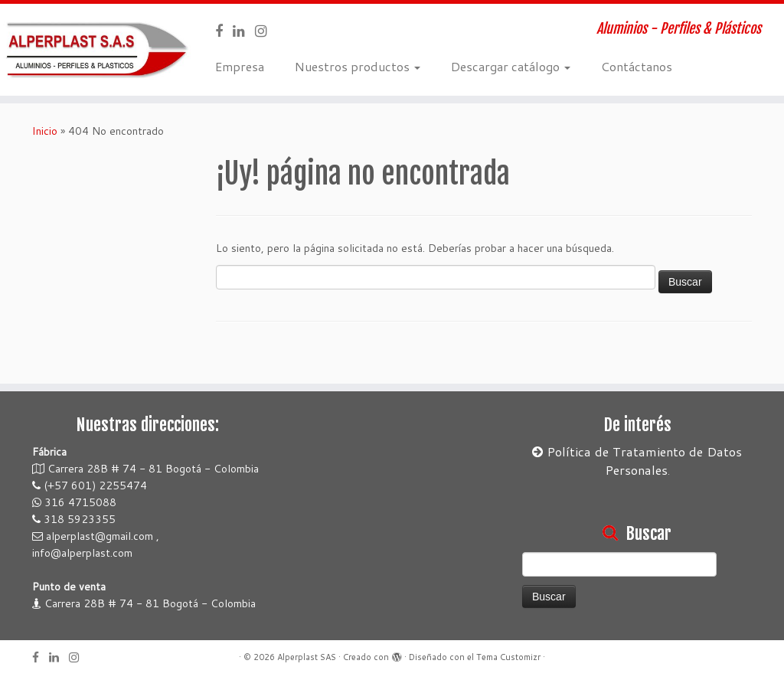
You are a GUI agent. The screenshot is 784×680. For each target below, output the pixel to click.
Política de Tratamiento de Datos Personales (637, 461)
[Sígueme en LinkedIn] (244, 31)
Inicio (45, 131)
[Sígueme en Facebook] (224, 31)
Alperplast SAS (307, 657)
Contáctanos (637, 66)
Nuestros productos (358, 66)
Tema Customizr (508, 657)
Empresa (240, 66)
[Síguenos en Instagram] (266, 31)
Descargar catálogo (511, 66)
